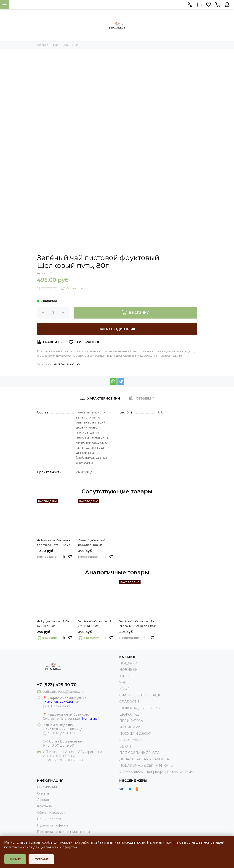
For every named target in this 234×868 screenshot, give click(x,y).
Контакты (90, 719)
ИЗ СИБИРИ (130, 727)
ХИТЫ (124, 676)
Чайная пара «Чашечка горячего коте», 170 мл (54, 542)
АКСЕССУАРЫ (131, 740)
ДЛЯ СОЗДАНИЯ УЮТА (139, 753)
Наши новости (49, 819)
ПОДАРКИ (128, 663)
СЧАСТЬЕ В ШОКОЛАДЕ (140, 695)
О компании (47, 787)
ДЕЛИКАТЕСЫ (132, 721)
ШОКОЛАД (129, 714)
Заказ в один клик (117, 329)
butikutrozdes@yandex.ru (63, 692)
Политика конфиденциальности (63, 832)
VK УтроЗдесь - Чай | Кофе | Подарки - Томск (157, 772)
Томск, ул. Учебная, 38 (61, 702)
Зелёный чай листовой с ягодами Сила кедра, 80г (137, 624)
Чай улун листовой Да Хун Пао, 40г (53, 624)
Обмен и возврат (51, 813)
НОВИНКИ (129, 670)
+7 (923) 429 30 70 (57, 685)
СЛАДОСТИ (129, 702)
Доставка (45, 800)
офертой (70, 847)
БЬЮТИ (126, 746)
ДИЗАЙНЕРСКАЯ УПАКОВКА (144, 759)
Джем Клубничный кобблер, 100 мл (92, 542)
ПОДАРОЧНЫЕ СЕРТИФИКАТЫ (146, 766)
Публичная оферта (53, 825)
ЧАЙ (57, 364)
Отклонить (41, 859)
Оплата (43, 793)
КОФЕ (124, 689)
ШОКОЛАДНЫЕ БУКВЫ (140, 708)
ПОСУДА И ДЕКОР (135, 734)
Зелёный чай (70, 364)
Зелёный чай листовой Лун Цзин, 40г (95, 624)
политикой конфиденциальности (31, 847)
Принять (15, 859)
